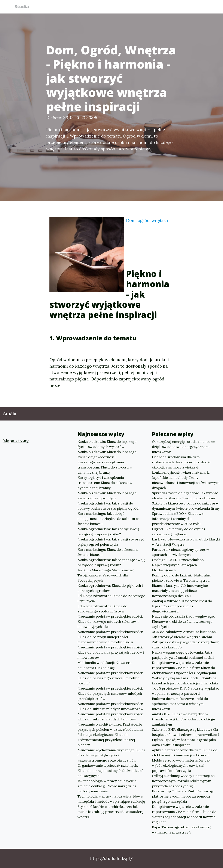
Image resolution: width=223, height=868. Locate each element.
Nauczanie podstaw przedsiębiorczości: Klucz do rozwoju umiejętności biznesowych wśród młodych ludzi (110, 637)
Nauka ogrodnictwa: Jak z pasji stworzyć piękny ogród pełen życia (111, 542)
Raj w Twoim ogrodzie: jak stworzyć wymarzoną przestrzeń (182, 830)
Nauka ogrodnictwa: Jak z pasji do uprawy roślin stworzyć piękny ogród (108, 506)
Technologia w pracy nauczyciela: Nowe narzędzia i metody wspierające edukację (111, 799)
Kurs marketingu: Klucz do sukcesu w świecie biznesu (108, 552)
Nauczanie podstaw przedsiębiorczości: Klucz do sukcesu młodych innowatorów (110, 706)
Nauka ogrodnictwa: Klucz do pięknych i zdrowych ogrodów (110, 588)
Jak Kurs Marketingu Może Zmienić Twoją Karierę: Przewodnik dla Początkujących (106, 575)
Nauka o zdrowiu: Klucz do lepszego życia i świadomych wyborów (107, 444)
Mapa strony (16, 441)
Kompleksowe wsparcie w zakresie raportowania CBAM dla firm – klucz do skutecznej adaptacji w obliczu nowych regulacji (184, 814)
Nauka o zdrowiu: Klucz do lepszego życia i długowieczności (107, 454)
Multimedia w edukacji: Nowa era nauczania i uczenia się (105, 665)
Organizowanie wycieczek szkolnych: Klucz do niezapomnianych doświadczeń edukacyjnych (111, 771)
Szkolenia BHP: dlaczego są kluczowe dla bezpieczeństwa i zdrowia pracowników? (186, 732)
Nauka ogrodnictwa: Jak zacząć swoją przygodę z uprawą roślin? (108, 531)
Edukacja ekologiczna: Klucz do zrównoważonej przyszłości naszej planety (106, 740)
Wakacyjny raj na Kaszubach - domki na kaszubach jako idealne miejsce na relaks (185, 681)
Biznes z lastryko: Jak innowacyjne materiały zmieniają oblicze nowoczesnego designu (180, 591)
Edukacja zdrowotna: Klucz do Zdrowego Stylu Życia (111, 598)
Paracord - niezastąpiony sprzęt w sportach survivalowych (181, 552)
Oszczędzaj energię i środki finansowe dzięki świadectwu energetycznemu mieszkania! (184, 447)
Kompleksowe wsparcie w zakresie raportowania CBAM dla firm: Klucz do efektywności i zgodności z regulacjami (184, 668)
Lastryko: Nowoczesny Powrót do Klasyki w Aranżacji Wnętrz (186, 542)
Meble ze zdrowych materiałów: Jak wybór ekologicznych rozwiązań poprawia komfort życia (181, 765)
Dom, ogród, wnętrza (147, 220)
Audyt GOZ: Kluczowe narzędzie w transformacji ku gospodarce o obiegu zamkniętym (184, 719)
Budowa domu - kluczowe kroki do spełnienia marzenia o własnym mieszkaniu (180, 704)
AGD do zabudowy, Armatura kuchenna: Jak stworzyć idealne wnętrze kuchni (184, 634)
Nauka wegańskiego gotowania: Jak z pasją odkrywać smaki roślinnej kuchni (183, 655)
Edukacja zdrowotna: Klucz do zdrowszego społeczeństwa (102, 609)
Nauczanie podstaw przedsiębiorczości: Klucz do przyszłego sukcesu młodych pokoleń (110, 678)
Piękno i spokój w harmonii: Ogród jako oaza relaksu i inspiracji (184, 742)
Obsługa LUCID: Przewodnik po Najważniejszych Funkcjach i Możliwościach (178, 565)
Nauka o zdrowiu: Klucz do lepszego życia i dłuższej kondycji (107, 495)
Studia (23, 7)
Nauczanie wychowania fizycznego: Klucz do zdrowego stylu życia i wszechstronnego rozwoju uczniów (111, 755)
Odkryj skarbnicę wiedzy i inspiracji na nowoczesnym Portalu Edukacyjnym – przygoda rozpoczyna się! (183, 781)
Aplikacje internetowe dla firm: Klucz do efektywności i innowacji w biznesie (185, 753)
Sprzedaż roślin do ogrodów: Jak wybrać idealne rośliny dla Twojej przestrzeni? (185, 495)
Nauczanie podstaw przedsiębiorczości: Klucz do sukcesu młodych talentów (110, 717)
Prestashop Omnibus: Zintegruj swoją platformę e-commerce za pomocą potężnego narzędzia (183, 796)
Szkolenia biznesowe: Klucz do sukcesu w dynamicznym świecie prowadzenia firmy (186, 506)
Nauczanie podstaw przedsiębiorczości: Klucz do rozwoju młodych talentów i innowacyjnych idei (110, 621)
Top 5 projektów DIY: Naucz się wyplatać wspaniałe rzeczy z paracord (186, 691)
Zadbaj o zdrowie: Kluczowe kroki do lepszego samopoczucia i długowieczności (182, 606)
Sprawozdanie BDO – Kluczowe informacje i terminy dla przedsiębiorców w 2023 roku (178, 519)
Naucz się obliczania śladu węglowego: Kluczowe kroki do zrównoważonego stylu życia (183, 621)
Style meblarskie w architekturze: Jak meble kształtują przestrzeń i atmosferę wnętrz (111, 812)
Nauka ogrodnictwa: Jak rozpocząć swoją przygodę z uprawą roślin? (111, 562)
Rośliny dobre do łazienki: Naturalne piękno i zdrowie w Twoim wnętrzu (181, 578)
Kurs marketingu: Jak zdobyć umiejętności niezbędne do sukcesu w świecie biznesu (108, 519)
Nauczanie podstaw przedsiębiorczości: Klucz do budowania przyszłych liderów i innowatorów (111, 652)
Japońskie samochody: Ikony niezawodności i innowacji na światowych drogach (186, 483)
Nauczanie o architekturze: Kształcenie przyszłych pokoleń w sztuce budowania (110, 727)
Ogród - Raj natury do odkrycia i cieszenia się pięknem (178, 531)
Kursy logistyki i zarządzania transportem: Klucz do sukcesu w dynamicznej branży (105, 467)
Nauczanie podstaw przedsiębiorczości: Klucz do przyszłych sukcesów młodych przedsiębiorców (110, 693)
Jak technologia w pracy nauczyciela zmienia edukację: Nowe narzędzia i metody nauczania (107, 786)
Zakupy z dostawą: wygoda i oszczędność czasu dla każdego (186, 645)
